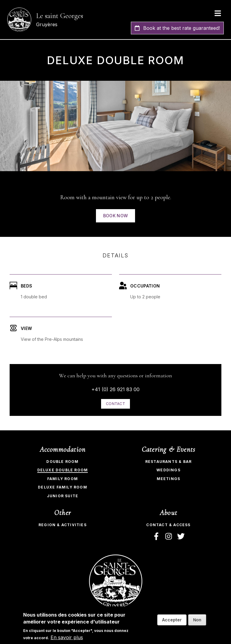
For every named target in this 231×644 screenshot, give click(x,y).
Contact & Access (168, 525)
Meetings (169, 479)
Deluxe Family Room (63, 487)
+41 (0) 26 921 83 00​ (115, 389)
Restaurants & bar (168, 462)
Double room (62, 462)
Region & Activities (63, 525)
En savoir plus (67, 637)
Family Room (63, 479)
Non (197, 620)
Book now (116, 216)
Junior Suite (63, 496)
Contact (115, 404)
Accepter (172, 620)
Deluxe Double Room (63, 470)
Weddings (168, 470)
